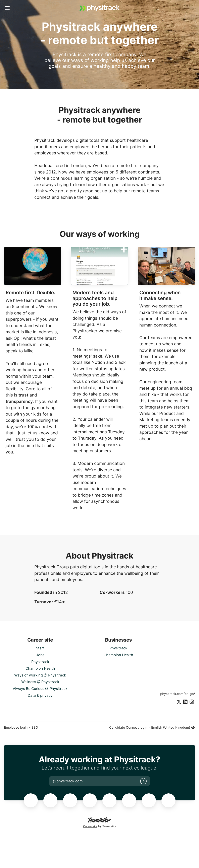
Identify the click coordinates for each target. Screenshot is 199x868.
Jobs (40, 655)
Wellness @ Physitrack (40, 682)
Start (40, 648)
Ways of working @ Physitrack (40, 675)
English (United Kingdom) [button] (173, 728)
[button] (68, 781)
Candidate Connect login (128, 727)
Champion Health (40, 668)
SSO (35, 727)
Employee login (16, 727)
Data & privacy (40, 695)
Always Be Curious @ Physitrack (40, 689)
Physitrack (40, 662)
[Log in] (143, 781)
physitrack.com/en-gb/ (178, 694)
